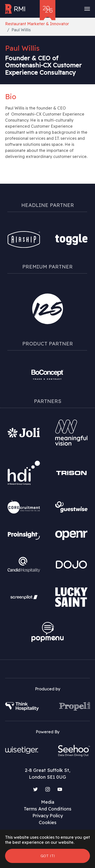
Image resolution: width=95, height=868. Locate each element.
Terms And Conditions (48, 809)
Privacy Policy (48, 816)
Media (48, 802)
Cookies (48, 822)
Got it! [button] (48, 856)
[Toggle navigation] (87, 9)
